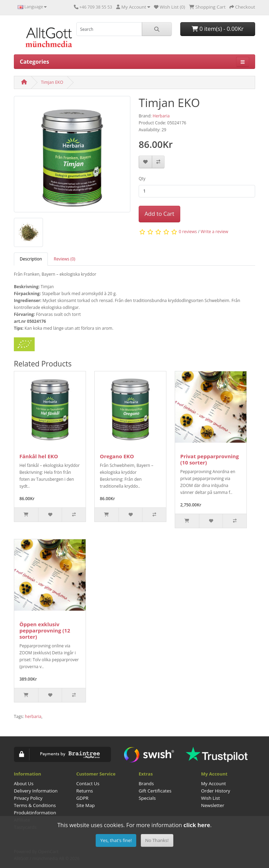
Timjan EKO (52, 82)
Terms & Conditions (35, 805)
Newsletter (213, 805)
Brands (146, 783)
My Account (214, 783)
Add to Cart (159, 214)
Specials (147, 798)
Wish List (211, 798)
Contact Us (88, 783)
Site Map (85, 805)
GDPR (82, 798)
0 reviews (188, 232)
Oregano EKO (117, 456)
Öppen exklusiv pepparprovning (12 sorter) (45, 630)
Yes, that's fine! (116, 840)
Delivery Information (36, 791)
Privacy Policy (28, 798)
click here (197, 825)
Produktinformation (35, 813)
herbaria (33, 716)
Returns (85, 791)
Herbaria (161, 116)
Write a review (215, 232)
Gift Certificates (155, 791)
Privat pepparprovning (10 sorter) (210, 459)
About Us (24, 783)
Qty (142, 179)
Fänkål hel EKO (39, 456)
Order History (216, 791)
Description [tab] (31, 259)
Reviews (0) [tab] (64, 259)
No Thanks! (157, 840)
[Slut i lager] (187, 521)
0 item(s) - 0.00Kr (218, 29)
